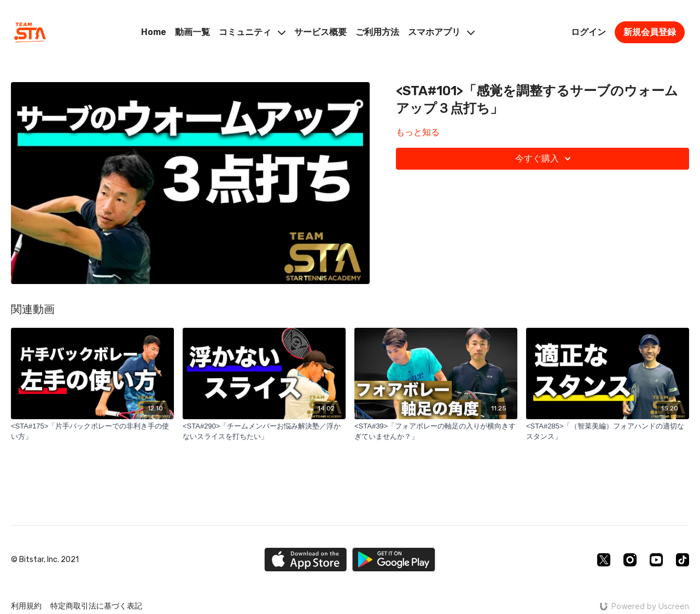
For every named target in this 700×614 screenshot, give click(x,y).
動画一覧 (192, 32)
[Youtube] (656, 560)
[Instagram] (630, 560)
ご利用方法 (377, 32)
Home (154, 32)
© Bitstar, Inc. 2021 (45, 560)
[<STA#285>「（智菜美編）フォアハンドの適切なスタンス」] (608, 431)
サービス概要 (320, 32)
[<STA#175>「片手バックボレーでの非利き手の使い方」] (92, 431)
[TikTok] (682, 560)
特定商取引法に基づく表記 (96, 606)
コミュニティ (252, 32)
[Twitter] (604, 560)
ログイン (588, 32)
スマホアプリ (441, 32)
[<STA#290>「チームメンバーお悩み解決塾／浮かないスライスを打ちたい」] (264, 431)
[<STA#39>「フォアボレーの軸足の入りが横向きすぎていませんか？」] (436, 431)
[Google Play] (394, 560)
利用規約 (26, 606)
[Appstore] (305, 560)
